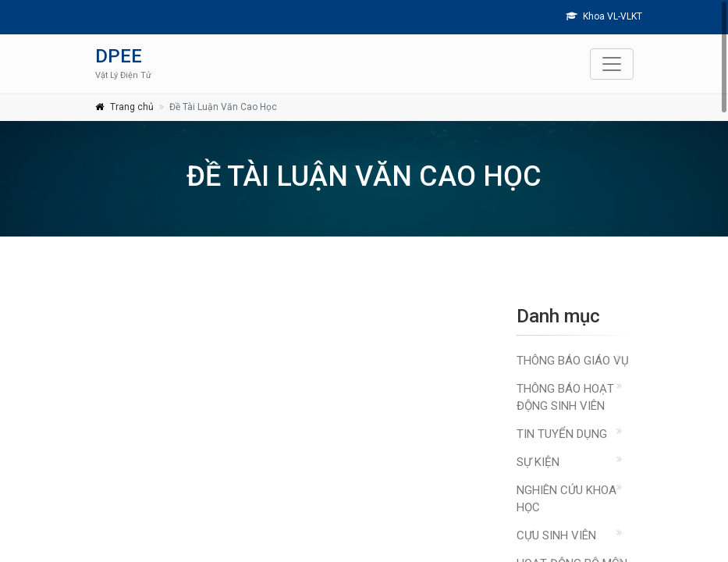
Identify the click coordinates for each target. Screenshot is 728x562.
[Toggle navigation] (612, 64)
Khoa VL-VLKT (604, 16)
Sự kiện (538, 462)
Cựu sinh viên (556, 535)
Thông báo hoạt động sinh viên (565, 397)
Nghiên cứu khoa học (566, 499)
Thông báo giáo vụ (573, 361)
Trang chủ (132, 107)
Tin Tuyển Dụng (562, 434)
